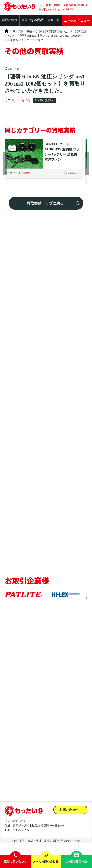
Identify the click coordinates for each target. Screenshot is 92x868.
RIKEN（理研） (45, 100)
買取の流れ (10, 20)
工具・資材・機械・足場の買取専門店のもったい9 (50, 841)
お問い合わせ (69, 810)
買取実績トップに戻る (45, 203)
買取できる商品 (32, 20)
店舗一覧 (53, 20)
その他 (26, 100)
